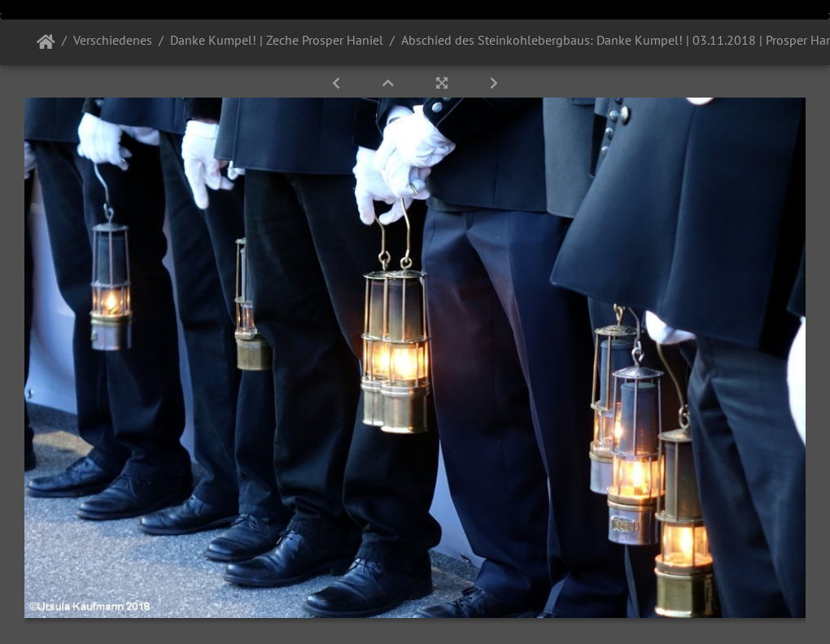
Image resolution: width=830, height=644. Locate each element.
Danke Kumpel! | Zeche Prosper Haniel (277, 40)
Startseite (46, 42)
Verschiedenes (113, 40)
